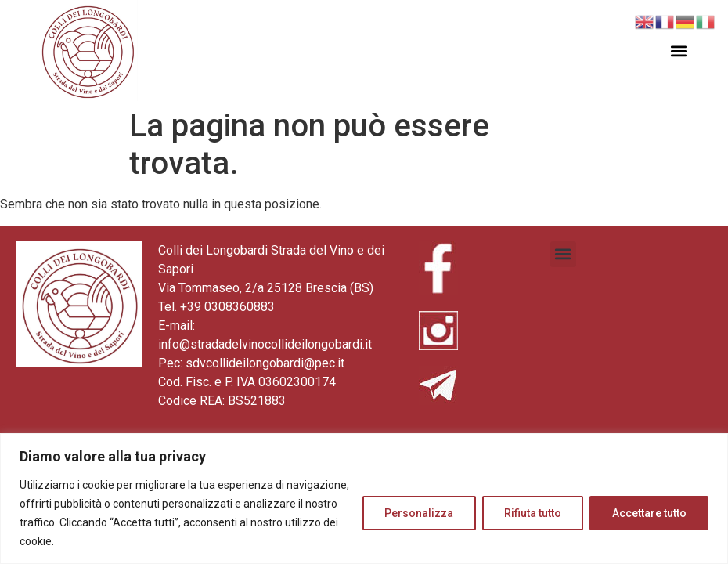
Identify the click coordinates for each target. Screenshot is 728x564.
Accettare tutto (649, 513)
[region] (364, 499)
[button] (679, 51)
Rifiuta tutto (531, 513)
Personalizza (416, 513)
